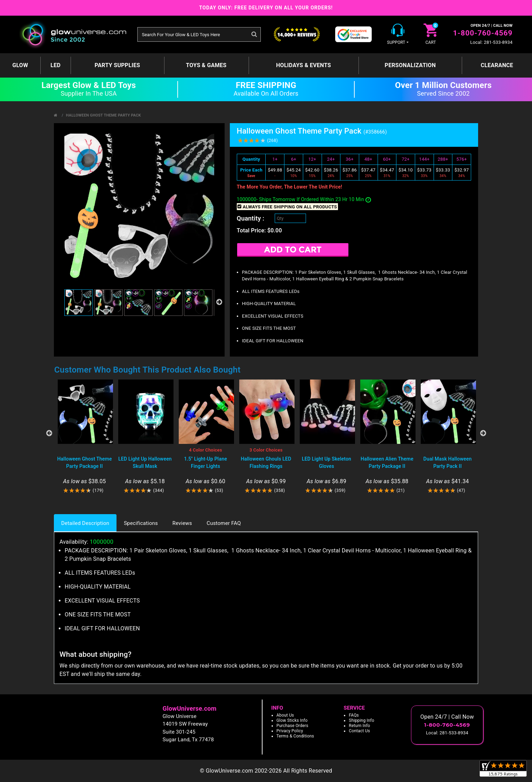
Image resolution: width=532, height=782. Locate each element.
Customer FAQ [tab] (224, 523)
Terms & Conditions (295, 736)
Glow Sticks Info (292, 720)
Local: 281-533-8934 (491, 42)
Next (483, 433)
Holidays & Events (304, 65)
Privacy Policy (290, 731)
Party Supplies (117, 65)
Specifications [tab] (141, 523)
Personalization (410, 65)
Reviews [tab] (182, 523)
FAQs (354, 715)
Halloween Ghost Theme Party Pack (103, 115)
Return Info (359, 726)
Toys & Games (206, 65)
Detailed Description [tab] (85, 523)
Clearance (497, 65)
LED (55, 65)
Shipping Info (361, 720)
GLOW (20, 65)
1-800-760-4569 (483, 33)
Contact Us (359, 731)
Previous (49, 433)
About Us (285, 715)
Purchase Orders (292, 726)
